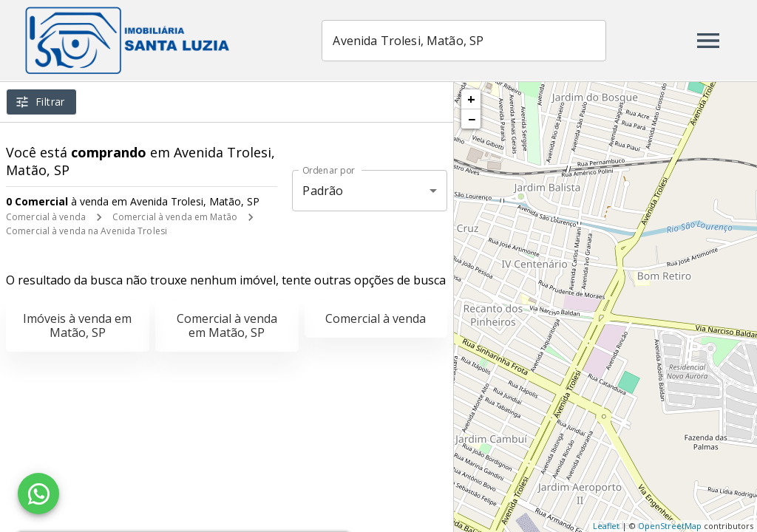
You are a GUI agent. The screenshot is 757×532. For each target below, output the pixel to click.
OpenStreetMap (670, 526)
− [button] (472, 119)
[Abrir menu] (708, 41)
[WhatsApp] (38, 494)
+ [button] (471, 99)
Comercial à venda (46, 217)
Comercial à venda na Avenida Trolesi (86, 231)
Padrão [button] (323, 191)
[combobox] (473, 41)
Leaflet (606, 526)
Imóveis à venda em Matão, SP (77, 325)
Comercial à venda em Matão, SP (227, 325)
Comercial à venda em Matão (175, 217)
